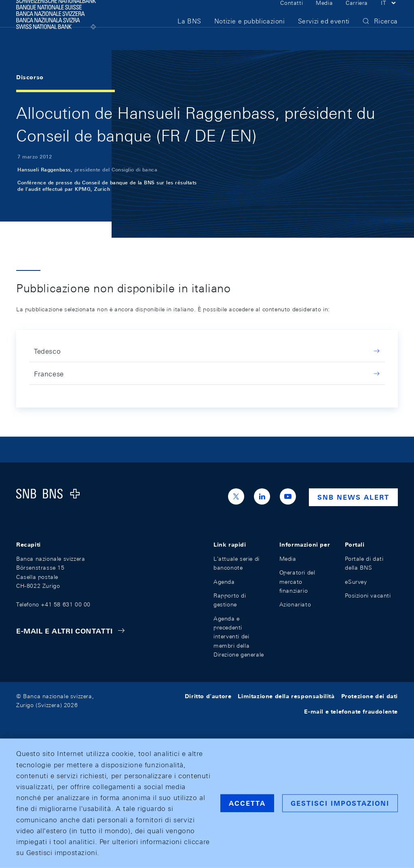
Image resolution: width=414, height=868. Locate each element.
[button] (389, 15)
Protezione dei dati (370, 696)
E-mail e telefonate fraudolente (351, 712)
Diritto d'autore (208, 696)
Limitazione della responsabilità (286, 696)
